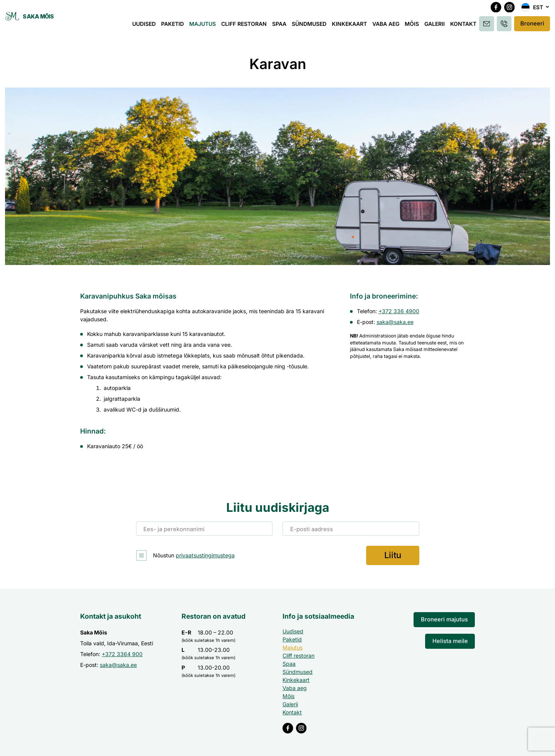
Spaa (282, 26)
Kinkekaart (352, 26)
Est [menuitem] (538, 10)
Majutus (205, 26)
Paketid (175, 26)
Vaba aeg (388, 26)
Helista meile (451, 639)
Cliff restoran (246, 26)
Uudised (146, 26)
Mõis (414, 26)
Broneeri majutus (446, 618)
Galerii (437, 26)
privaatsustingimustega (205, 555)
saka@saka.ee (395, 322)
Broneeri (532, 26)
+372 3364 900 (122, 653)
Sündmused (311, 26)
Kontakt (466, 26)
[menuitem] (536, 10)
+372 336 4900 (399, 311)
